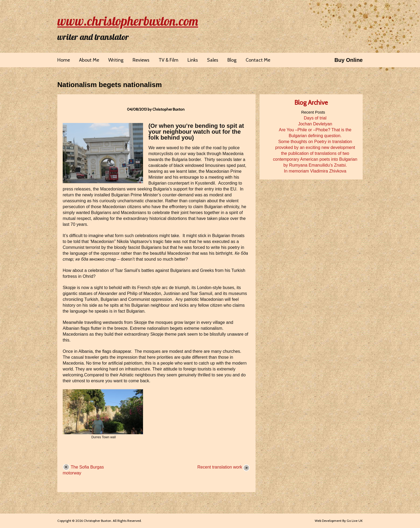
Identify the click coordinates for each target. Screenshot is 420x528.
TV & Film (168, 60)
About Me (89, 60)
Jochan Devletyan (315, 124)
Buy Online (348, 60)
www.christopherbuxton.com (128, 21)
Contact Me (258, 60)
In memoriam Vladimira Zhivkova (315, 171)
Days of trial (315, 118)
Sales (213, 60)
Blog (232, 60)
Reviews (141, 60)
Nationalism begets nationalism (110, 85)
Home (64, 60)
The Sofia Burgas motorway (83, 470)
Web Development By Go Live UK (339, 521)
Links (193, 60)
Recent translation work (220, 467)
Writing (116, 60)
